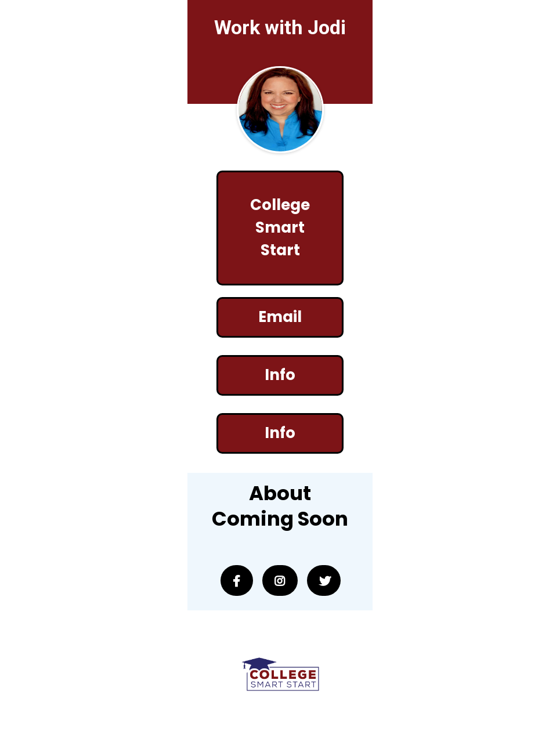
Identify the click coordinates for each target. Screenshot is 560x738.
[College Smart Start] (280, 228)
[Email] (280, 317)
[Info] (280, 375)
